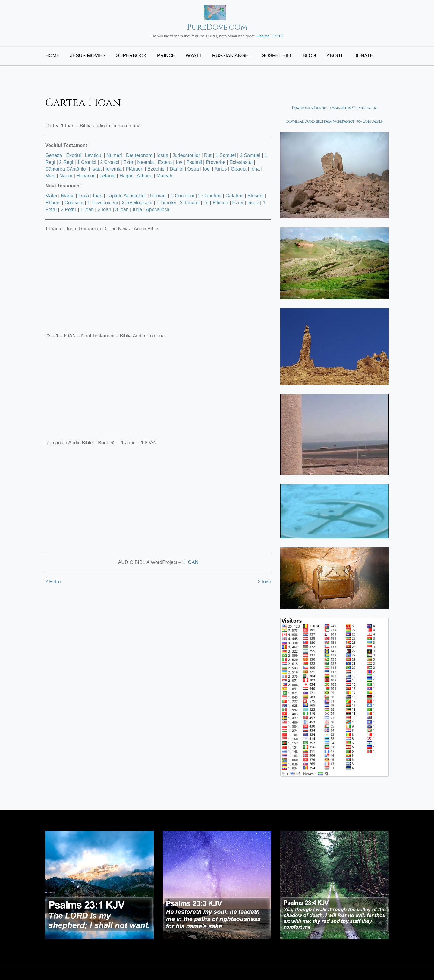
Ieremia (113, 169)
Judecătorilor (186, 155)
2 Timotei (190, 203)
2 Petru (69, 210)
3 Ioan (122, 210)
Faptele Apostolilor (126, 196)
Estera (165, 162)
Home (52, 56)
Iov (179, 162)
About (335, 56)
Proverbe (216, 162)
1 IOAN (190, 562)
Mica (50, 176)
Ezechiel (156, 169)
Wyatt (194, 56)
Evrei (238, 203)
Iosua (162, 155)
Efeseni (255, 196)
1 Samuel (226, 155)
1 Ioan (87, 210)
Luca (84, 196)
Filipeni (53, 203)
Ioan (97, 196)
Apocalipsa (158, 210)
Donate (363, 56)
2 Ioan (105, 210)
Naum (66, 176)
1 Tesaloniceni (103, 203)
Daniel (176, 169)
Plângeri (135, 169)
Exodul (73, 155)
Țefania (107, 176)
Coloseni (74, 203)
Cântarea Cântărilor (66, 169)
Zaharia (144, 176)
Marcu (68, 196)
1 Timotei (166, 203)
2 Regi (66, 162)
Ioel (207, 169)
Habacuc (86, 176)
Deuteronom (139, 155)
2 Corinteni (210, 196)
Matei (51, 196)
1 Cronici (87, 162)
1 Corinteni (182, 196)
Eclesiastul (241, 162)
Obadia (239, 169)
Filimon (221, 203)
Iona (255, 169)
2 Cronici (110, 162)
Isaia (96, 169)
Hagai (126, 176)
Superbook (131, 56)
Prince (166, 56)
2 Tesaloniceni (137, 203)
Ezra (128, 162)
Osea (193, 169)
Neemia (145, 162)
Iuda (137, 210)
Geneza (54, 155)
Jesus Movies (88, 56)
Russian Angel (232, 56)
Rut (208, 155)
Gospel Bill (277, 56)
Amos (221, 169)
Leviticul (94, 155)
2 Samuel (250, 155)
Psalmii (194, 162)
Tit (206, 203)
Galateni (234, 196)
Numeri (114, 155)
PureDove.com (217, 27)
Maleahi (165, 176)
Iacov (253, 203)
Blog (309, 56)
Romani (158, 196)
